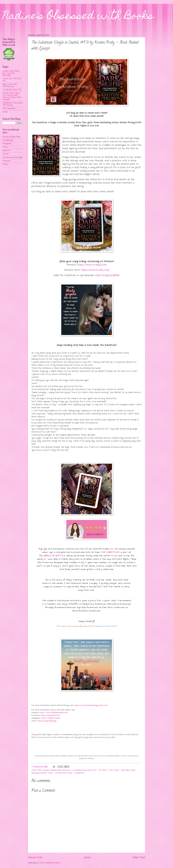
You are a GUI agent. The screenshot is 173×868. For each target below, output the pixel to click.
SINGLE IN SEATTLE (54, 556)
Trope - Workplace (76, 773)
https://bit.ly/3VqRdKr (107, 275)
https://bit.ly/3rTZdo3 (51, 718)
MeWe (5, 164)
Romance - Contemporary (74, 770)
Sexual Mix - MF (94, 770)
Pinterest (6, 161)
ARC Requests (9, 108)
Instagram (7, 144)
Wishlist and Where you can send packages (11, 73)
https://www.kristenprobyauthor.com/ (91, 705)
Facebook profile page (12, 157)
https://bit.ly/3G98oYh (47, 721)
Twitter (6, 154)
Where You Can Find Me (12, 80)
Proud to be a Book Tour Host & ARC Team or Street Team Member (12, 96)
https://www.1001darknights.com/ (54, 713)
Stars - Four (107, 770)
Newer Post (35, 857)
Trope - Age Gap (121, 770)
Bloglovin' (6, 150)
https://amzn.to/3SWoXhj (95, 270)
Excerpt (46, 770)
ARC (40, 770)
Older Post (139, 857)
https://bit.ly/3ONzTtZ (50, 715)
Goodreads (8, 140)
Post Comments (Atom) (50, 863)
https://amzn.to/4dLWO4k (92, 265)
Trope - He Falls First (57, 773)
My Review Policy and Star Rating (12, 104)
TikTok (5, 147)
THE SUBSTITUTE (110, 552)
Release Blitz (56, 770)
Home (87, 857)
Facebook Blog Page (11, 137)
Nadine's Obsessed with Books (78, 17)
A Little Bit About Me (12, 90)
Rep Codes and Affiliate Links (10, 85)
